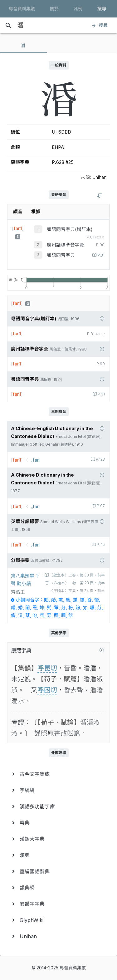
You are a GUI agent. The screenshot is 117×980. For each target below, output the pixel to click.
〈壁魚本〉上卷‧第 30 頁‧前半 (77, 575)
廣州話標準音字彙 (66, 245)
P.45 (100, 545)
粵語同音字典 (61, 255)
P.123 (100, 459)
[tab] (23, 46)
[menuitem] (58, 774)
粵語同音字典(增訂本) (70, 229)
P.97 (100, 506)
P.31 (100, 255)
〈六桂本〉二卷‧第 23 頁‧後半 (77, 583)
